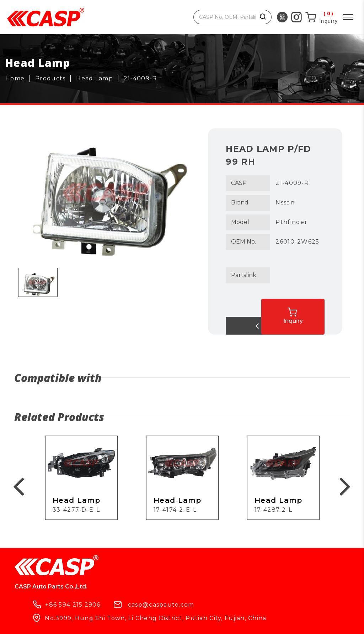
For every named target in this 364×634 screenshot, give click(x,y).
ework (244, 622)
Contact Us (188, 606)
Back (255, 326)
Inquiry (311, 311)
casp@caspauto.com (236, 569)
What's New (132, 606)
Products (32, 606)
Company (79, 606)
